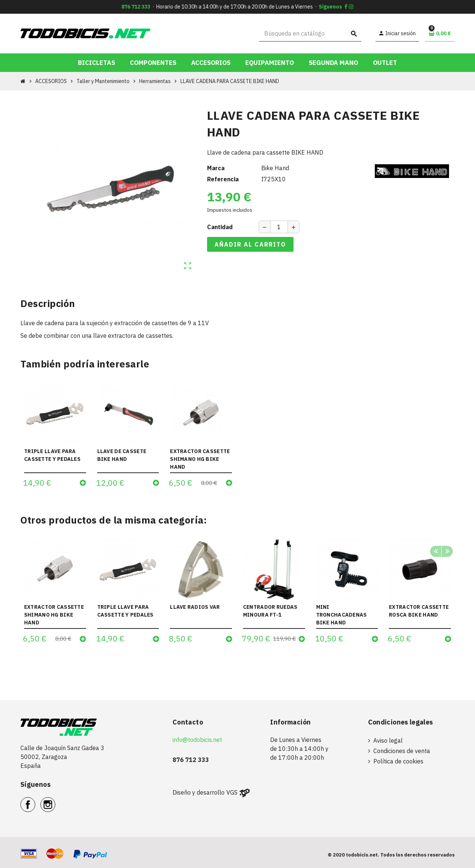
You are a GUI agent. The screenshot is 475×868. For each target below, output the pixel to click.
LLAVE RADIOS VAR (195, 607)
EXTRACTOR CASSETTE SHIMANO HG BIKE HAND (200, 459)
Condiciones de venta (402, 751)
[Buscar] (310, 34)
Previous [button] (436, 552)
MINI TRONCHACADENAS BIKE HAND (342, 615)
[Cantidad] (279, 227)
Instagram (55, 801)
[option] (55, 594)
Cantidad (220, 227)
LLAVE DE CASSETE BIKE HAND (122, 455)
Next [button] (447, 552)
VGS (232, 792)
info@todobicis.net (197, 740)
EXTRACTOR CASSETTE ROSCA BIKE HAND (419, 611)
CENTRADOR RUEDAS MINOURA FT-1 (270, 611)
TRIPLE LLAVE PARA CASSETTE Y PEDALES (52, 455)
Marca (216, 168)
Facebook (35, 801)
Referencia (223, 179)
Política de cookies (398, 761)
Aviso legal (388, 740)
